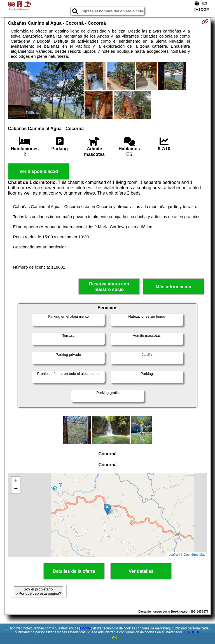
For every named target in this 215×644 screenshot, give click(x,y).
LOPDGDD (192, 632)
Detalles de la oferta (74, 571)
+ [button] (16, 481)
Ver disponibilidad (39, 171)
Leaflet (173, 555)
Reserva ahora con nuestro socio (109, 287)
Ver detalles (141, 571)
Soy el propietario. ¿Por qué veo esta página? (39, 591)
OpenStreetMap (195, 555)
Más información (173, 287)
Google (86, 628)
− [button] (16, 489)
